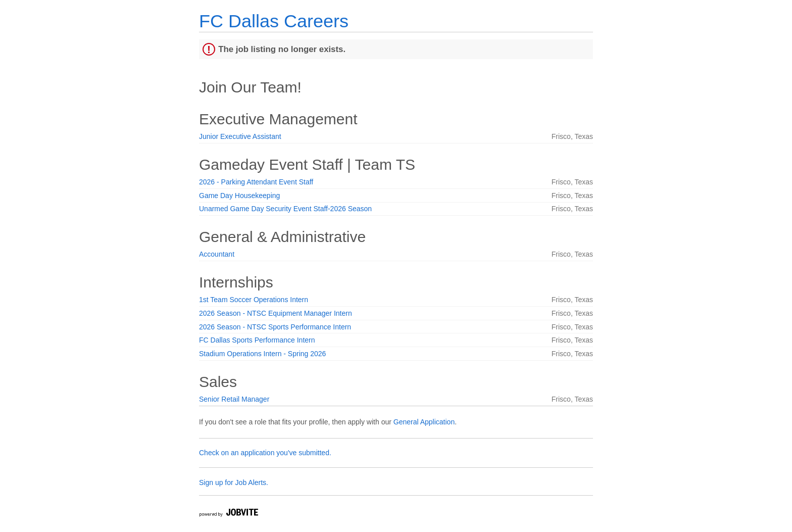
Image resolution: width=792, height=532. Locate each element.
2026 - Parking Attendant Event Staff (256, 182)
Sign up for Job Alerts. (234, 482)
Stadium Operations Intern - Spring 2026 (262, 354)
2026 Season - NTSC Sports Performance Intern (275, 327)
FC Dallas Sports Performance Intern (257, 340)
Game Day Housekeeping (239, 196)
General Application (424, 422)
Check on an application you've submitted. (265, 453)
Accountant (217, 254)
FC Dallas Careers (274, 21)
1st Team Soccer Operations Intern (254, 300)
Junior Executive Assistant (240, 136)
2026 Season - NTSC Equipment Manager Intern (276, 313)
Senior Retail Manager (234, 399)
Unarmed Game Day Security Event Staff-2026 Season (285, 209)
